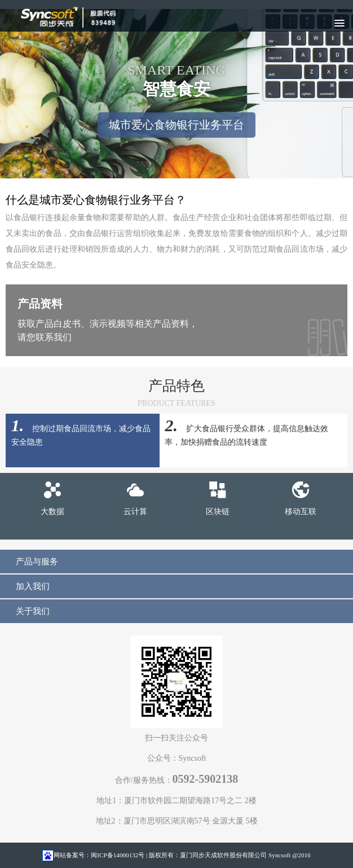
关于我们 (33, 611)
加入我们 (33, 586)
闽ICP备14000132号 (118, 855)
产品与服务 (37, 561)
